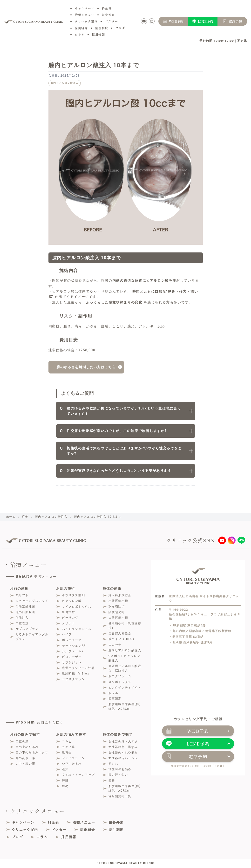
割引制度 (102, 28)
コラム (80, 34)
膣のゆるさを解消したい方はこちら (86, 367)
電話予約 (198, 757)
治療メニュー (85, 15)
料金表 (107, 8)
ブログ (120, 28)
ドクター (111, 21)
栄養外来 (108, 15)
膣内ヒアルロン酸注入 (65, 83)
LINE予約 (198, 744)
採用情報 (98, 34)
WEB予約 (198, 731)
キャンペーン (85, 8)
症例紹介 (81, 28)
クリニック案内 (86, 21)
